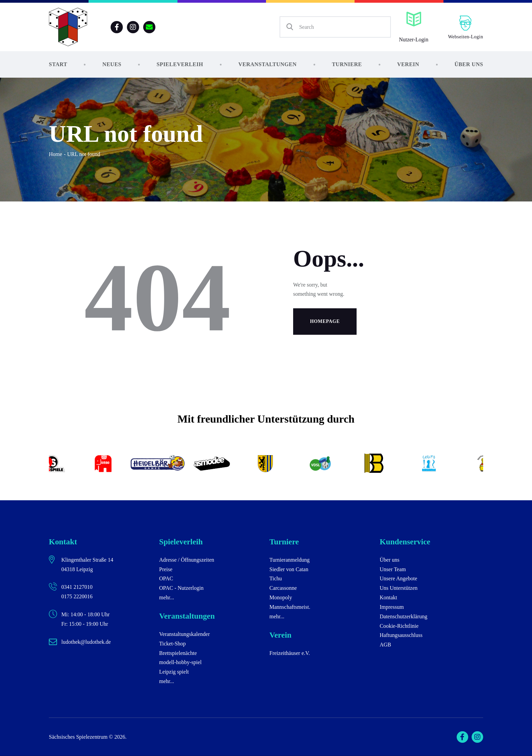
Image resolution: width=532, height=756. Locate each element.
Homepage (325, 321)
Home (55, 154)
